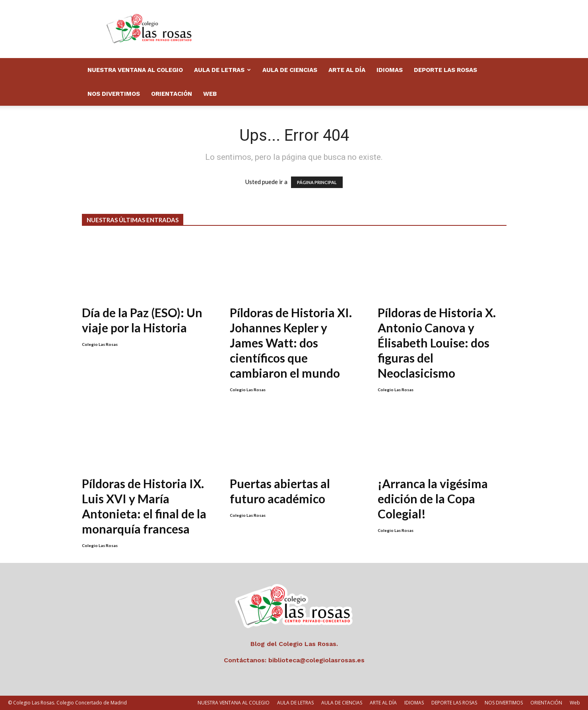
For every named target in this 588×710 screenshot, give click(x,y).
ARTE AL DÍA (347, 70)
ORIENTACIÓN (172, 94)
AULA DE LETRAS (222, 70)
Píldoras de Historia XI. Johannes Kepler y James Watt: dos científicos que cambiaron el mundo (291, 343)
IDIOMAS (390, 70)
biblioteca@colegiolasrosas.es (316, 660)
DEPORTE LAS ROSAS (445, 70)
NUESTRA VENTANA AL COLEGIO (135, 70)
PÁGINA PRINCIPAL (317, 182)
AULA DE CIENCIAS (290, 70)
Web (210, 94)
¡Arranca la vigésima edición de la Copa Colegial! (433, 499)
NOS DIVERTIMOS (114, 94)
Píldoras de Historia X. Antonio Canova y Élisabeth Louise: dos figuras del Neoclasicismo (437, 343)
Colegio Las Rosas (100, 344)
